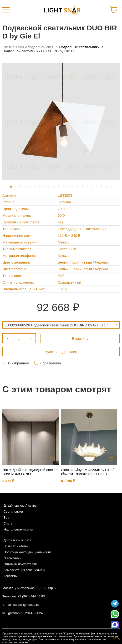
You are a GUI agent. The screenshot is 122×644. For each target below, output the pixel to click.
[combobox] (61, 325)
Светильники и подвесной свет (28, 47)
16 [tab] (82, 187)
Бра (6, 517)
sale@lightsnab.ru (26, 605)
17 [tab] (87, 187)
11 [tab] (59, 187)
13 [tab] (68, 187)
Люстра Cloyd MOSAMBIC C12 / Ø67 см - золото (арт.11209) (87, 472)
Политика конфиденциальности (27, 552)
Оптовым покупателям (20, 564)
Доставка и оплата (17, 540)
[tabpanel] (61, 121)
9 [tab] (49, 187)
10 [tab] (54, 187)
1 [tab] (11, 187)
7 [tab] (40, 187)
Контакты (10, 576)
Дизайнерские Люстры (20, 506)
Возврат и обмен (16, 546)
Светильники (13, 511)
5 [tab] (30, 187)
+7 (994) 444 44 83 (31, 596)
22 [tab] (111, 187)
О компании (12, 558)
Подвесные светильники (79, 47)
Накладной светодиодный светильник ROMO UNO (30, 472)
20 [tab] (102, 187)
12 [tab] (63, 187)
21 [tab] (106, 187)
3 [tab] (20, 187)
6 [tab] (35, 187)
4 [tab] (25, 187)
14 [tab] (73, 187)
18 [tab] (92, 187)
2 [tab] (16, 187)
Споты (8, 523)
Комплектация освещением (24, 570)
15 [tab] (78, 187)
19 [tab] (97, 187)
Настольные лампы (18, 529)
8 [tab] (44, 187)
